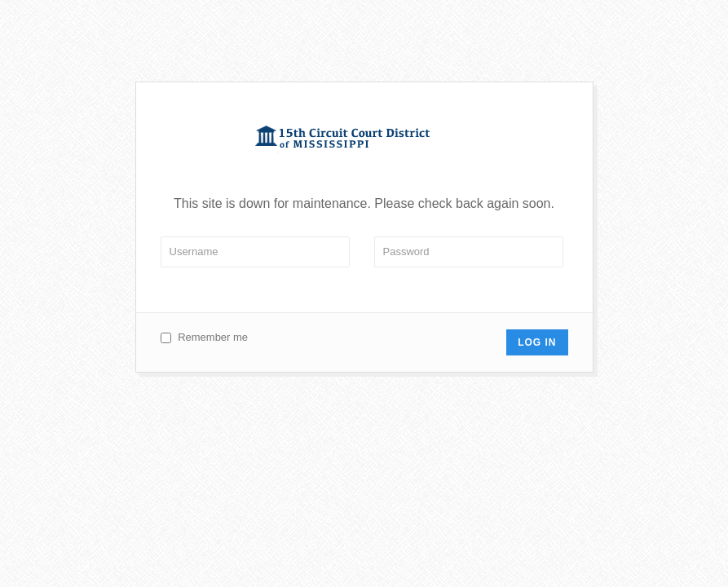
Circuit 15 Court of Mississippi (364, 139)
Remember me (213, 337)
